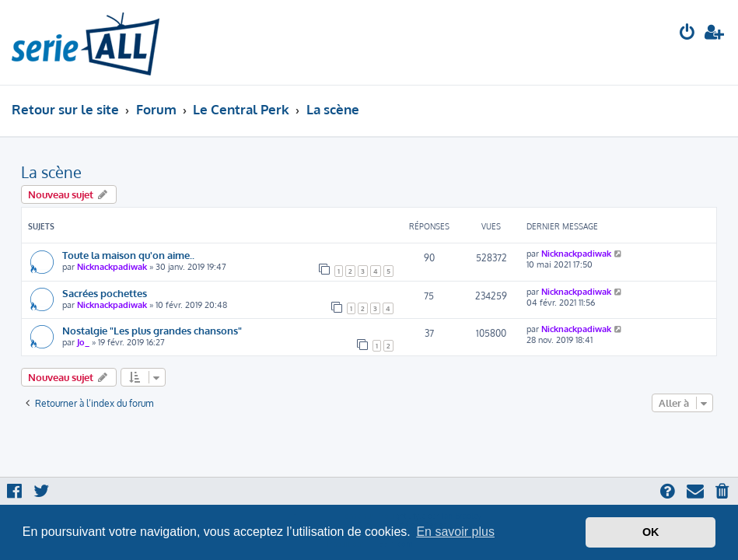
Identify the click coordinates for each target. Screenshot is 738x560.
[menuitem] (687, 34)
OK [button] (651, 532)
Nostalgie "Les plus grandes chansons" (152, 330)
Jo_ (83, 342)
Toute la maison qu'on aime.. (128, 255)
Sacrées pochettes (105, 293)
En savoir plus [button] (455, 532)
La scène (51, 172)
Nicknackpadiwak (112, 267)
